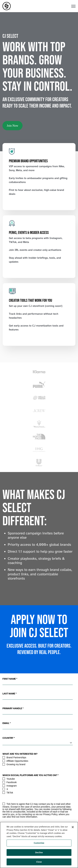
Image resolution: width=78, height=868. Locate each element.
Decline (39, 852)
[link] (7, 6)
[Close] (73, 827)
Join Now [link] (13, 126)
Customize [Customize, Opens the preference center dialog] (39, 843)
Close (39, 862)
